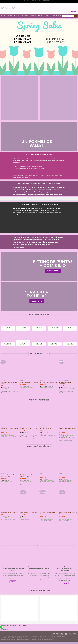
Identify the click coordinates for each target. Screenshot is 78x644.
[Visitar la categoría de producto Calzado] (23, 326)
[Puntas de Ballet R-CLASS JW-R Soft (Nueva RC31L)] (10, 415)
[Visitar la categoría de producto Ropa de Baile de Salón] (23, 341)
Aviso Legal (50, 636)
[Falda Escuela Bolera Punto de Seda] (29, 499)
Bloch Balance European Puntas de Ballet (9, 383)
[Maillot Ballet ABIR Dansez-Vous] (49, 461)
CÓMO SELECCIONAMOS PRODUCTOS (17, 640)
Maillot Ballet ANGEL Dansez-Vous (9, 513)
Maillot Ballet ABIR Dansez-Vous (47, 475)
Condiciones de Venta (11, 636)
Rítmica (41, 16)
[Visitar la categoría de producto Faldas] (70, 326)
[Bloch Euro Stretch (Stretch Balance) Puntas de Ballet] (68, 415)
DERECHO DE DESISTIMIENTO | (33, 640)
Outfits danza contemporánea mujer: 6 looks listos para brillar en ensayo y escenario (13, 569)
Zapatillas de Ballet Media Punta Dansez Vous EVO (28, 476)
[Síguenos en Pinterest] (14, 8)
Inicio (3, 636)
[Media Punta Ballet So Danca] (49, 415)
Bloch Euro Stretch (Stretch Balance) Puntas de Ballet (68, 429)
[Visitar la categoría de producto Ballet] (8, 326)
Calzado (10, 16)
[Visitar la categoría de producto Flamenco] (39, 326)
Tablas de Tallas (42, 636)
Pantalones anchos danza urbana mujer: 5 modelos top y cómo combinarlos (65, 569)
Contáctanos (18, 638)
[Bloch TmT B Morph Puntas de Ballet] (29, 415)
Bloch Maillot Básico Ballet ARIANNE (29, 382)
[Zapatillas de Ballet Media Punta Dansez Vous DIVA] (10, 461)
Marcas (59, 16)
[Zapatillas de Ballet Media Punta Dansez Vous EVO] (29, 461)
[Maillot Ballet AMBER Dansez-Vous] (68, 461)
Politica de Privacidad (8, 638)
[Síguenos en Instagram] (5, 8)
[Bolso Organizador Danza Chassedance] (68, 369)
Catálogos (34, 636)
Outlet (53, 16)
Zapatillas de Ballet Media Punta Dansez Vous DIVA (8, 476)
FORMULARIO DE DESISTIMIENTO (47, 640)
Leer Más (13, 582)
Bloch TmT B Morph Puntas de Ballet (29, 429)
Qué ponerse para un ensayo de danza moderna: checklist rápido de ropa (39, 568)
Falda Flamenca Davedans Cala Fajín (48, 382)
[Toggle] (1, 629)
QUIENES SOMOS (5, 640)
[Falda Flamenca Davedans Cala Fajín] (49, 369)
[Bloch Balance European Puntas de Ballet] (10, 369)
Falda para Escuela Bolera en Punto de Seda (68, 513)
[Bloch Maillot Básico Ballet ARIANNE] (29, 369)
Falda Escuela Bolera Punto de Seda (29, 513)
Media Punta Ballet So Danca (47, 429)
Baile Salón (25, 16)
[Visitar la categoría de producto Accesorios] (8, 341)
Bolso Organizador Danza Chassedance (65, 383)
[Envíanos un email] (11, 8)
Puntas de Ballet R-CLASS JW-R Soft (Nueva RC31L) (9, 429)
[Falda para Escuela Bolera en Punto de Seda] (68, 499)
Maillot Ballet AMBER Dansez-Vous (68, 475)
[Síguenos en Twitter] (8, 8)
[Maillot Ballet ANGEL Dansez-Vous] (10, 499)
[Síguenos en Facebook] (3, 8)
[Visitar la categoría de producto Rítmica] (55, 341)
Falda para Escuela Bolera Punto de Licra (48, 513)
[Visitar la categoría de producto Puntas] (70, 341)
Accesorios (34, 16)
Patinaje (48, 16)
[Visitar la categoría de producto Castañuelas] (55, 326)
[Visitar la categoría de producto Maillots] (39, 341)
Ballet (3, 16)
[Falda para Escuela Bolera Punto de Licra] (49, 499)
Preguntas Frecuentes (24, 636)
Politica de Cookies (60, 636)
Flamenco (17, 16)
